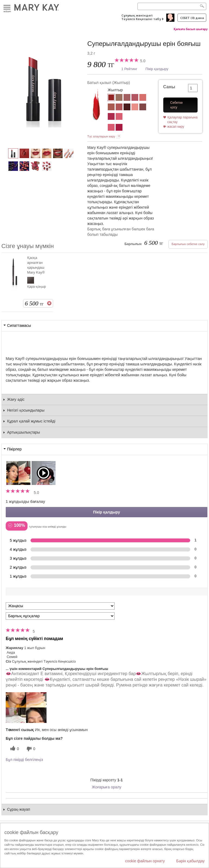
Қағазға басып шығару (191, 29)
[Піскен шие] (119, 128)
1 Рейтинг (129, 69)
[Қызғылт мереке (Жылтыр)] (119, 117)
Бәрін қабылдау (190, 861)
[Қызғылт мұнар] (111, 128)
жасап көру (176, 127)
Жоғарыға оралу (106, 787)
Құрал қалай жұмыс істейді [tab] (31, 421)
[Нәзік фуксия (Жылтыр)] (111, 117)
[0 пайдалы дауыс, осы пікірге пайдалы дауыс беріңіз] (14, 749)
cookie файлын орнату (145, 861)
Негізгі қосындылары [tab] (26, 410)
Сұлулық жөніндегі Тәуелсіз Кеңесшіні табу (141, 17)
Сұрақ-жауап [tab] (19, 809)
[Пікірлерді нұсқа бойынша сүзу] (60, 616)
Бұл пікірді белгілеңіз (24, 760)
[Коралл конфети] (143, 98)
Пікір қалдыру (157, 69)
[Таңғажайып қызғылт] (135, 98)
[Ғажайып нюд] (119, 98)
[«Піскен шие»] (127, 108)
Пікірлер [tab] (14, 449)
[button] (26, 708)
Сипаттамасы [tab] (19, 325)
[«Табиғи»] (135, 108)
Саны (169, 87)
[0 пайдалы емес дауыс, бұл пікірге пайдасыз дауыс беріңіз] (30, 749)
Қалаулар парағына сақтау (182, 120)
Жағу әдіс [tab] (16, 399)
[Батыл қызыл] (44, 89)
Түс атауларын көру (101, 136)
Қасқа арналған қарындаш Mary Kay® (36, 265)
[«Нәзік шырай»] (111, 108)
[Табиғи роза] (127, 98)
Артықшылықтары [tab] (24, 432)
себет (192, 18)
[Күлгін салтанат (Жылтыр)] (143, 108)
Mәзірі (7, 7)
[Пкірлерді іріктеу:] (60, 606)
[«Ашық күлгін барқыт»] (119, 108)
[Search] (172, 6)
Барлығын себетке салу (188, 244)
